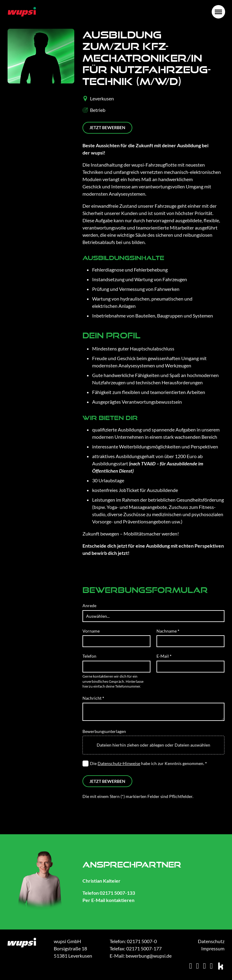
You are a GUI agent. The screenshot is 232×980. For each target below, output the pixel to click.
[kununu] (221, 966)
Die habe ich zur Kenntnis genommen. (148, 763)
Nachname (168, 631)
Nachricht (93, 698)
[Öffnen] (218, 12)
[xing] (190, 966)
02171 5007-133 (117, 893)
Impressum (213, 948)
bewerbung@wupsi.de (149, 956)
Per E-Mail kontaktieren (108, 900)
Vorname (91, 631)
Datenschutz (211, 941)
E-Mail (164, 656)
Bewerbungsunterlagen (104, 731)
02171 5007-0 (142, 941)
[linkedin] (204, 966)
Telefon (89, 656)
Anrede (89, 606)
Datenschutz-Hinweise (119, 763)
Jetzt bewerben (107, 127)
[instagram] (197, 966)
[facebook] (211, 966)
